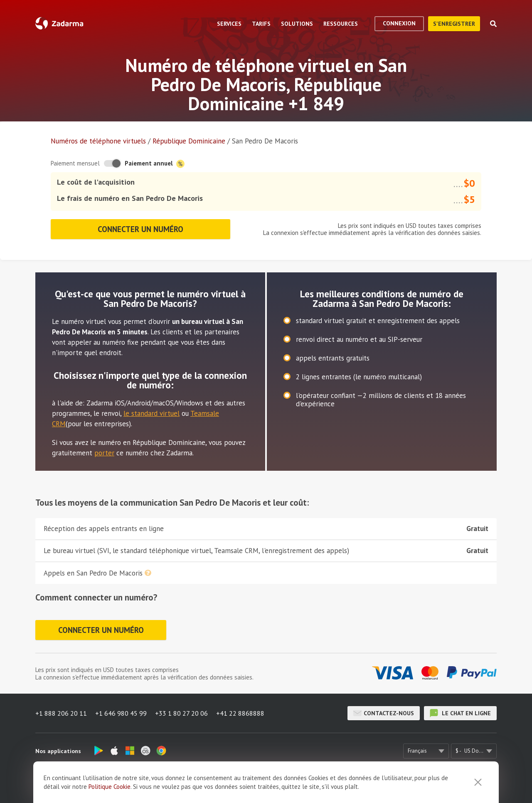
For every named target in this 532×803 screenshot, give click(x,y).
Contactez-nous (384, 713)
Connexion (399, 23)
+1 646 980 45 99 (121, 713)
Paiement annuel (155, 164)
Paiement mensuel (75, 163)
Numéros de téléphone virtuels (98, 141)
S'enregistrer (454, 24)
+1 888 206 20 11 (61, 713)
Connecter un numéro (140, 229)
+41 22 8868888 (240, 713)
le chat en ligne (460, 713)
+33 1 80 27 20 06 (181, 713)
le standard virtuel (151, 413)
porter (104, 453)
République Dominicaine (189, 141)
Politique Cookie (110, 794)
